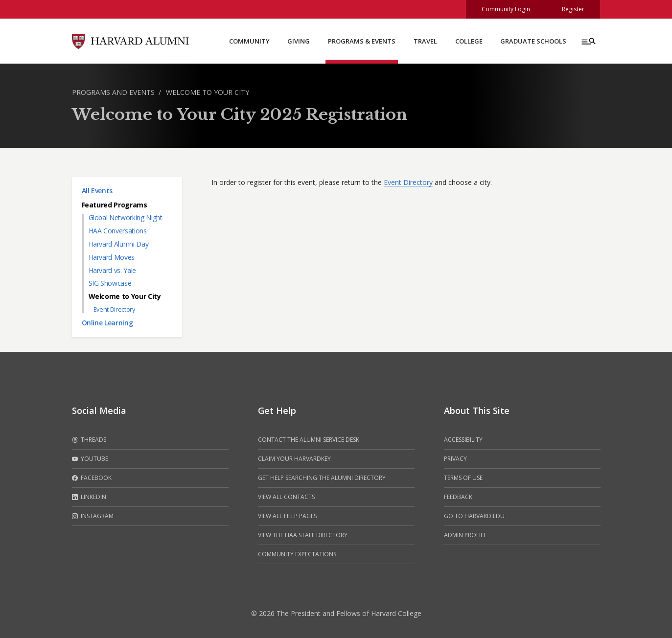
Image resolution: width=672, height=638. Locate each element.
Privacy (455, 459)
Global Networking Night (126, 217)
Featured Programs (115, 205)
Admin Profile (465, 535)
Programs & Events (362, 41)
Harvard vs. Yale (112, 270)
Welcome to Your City (208, 92)
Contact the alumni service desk (309, 440)
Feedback (458, 497)
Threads (89, 440)
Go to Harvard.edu (474, 516)
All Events (97, 191)
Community (249, 41)
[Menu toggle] (588, 41)
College (469, 41)
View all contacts (286, 497)
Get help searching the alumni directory (322, 478)
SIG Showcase (110, 283)
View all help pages (287, 516)
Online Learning (107, 323)
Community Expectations (297, 554)
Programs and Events (113, 92)
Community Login (506, 9)
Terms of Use (463, 478)
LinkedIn (89, 497)
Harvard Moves (112, 257)
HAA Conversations (118, 231)
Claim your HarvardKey (294, 459)
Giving (299, 41)
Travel (425, 41)
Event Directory (114, 309)
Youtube (90, 459)
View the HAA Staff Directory (303, 535)
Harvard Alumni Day (119, 244)
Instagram (93, 516)
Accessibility (463, 440)
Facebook (92, 478)
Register (573, 9)
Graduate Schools (533, 41)
